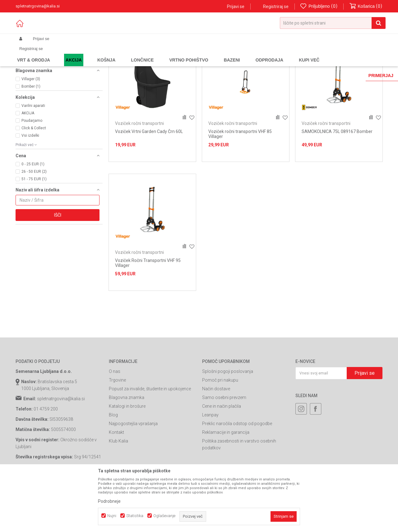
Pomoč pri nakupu (220, 426)
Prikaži (318, 64)
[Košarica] (366, 6)
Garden (78, 53)
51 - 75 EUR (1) (34, 225)
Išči (58, 261)
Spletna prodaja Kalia (33, 53)
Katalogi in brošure (127, 452)
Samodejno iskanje (203, 64)
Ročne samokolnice (133, 53)
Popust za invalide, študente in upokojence (150, 435)
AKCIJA (28, 159)
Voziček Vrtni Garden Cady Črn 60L (149, 178)
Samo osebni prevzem (224, 444)
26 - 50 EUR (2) (34, 218)
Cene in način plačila (222, 452)
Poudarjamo (32, 167)
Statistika (135, 516)
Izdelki (62, 53)
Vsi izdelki (30, 182)
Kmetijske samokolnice (41, 92)
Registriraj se (276, 7)
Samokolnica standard (41, 77)
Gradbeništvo (100, 53)
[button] (333, 23)
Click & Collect (34, 174)
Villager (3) (31, 125)
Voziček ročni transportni (43, 87)
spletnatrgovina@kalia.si (61, 445)
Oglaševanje (164, 516)
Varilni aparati (33, 152)
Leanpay (210, 461)
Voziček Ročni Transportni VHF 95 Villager (148, 309)
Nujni (112, 516)
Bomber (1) (31, 133)
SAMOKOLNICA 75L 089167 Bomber (337, 178)
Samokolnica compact (41, 82)
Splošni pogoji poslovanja (228, 418)
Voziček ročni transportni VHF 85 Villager (240, 180)
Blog (113, 461)
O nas (115, 418)
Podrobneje (109, 501)
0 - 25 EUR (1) (33, 210)
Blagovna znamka (127, 444)
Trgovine (117, 426)
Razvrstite (238, 64)
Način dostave (216, 435)
